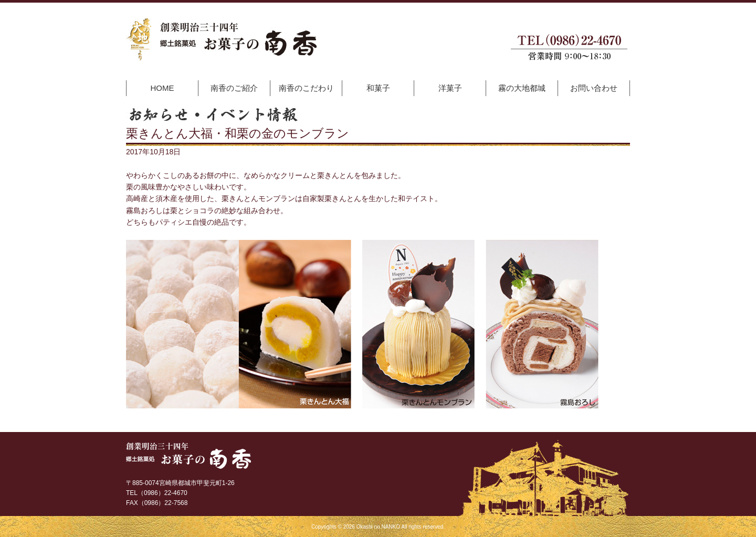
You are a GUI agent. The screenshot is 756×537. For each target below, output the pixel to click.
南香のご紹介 (234, 88)
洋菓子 (450, 88)
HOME (162, 88)
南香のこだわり (306, 88)
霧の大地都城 (522, 88)
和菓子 (378, 88)
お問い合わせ (594, 88)
